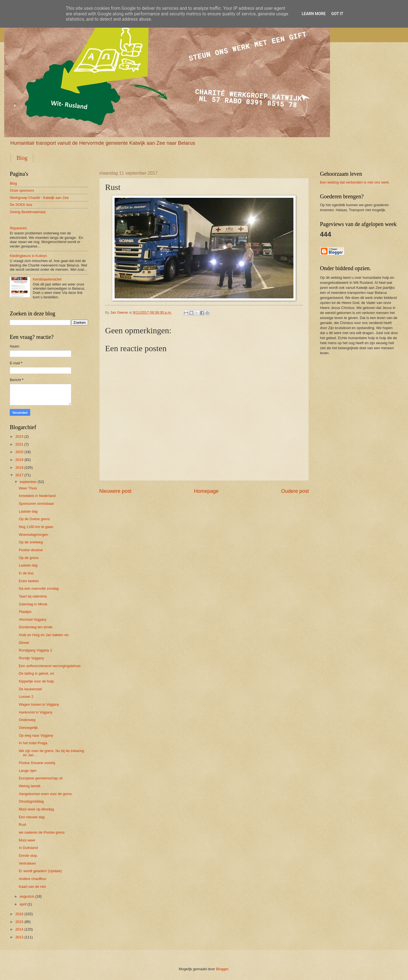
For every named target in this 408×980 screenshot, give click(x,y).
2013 (19, 937)
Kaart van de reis (32, 887)
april (23, 904)
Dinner (24, 643)
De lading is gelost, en (36, 673)
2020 (19, 452)
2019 (19, 460)
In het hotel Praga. (33, 743)
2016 (19, 914)
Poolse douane (31, 550)
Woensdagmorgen (33, 535)
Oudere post (295, 491)
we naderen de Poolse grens (42, 832)
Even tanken (29, 581)
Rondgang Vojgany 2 (35, 650)
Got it (337, 14)
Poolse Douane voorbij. (37, 763)
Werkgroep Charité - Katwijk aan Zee (39, 198)
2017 (19, 475)
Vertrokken (27, 863)
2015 (19, 922)
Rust (22, 825)
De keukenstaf (30, 689)
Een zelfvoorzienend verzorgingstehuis (50, 666)
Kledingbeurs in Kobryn (28, 256)
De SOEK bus (21, 205)
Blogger (222, 969)
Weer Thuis (28, 488)
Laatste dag (28, 511)
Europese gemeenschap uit (41, 778)
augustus (27, 896)
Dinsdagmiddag (31, 801)
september (28, 482)
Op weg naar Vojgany (36, 735)
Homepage (206, 491)
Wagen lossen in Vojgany (39, 704)
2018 (19, 468)
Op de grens (29, 558)
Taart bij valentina (33, 596)
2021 (19, 444)
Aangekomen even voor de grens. (46, 794)
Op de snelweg (31, 542)
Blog (22, 158)
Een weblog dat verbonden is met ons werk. (355, 182)
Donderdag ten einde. (36, 627)
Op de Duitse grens (34, 519)
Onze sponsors (22, 190)
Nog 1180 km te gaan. (36, 527)
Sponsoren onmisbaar (36, 504)
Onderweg (27, 720)
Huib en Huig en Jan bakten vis (44, 635)
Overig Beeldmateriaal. (28, 212)
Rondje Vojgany (31, 658)
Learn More (314, 14)
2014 (19, 929)
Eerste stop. (28, 856)
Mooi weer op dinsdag (36, 809)
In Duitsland (28, 848)
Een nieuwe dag (32, 817)
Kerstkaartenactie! (47, 279)
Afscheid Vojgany (33, 619)
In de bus (26, 573)
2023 (19, 437)
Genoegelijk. (29, 728)
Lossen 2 (26, 697)
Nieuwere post (115, 491)
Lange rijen (28, 771)
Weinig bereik (30, 786)
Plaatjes (25, 612)
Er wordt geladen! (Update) (40, 871)
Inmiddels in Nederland (37, 496)
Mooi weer (27, 840)
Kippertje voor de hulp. (37, 681)
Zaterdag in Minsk (33, 604)
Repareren (18, 228)
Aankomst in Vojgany (35, 712)
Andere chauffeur (33, 879)
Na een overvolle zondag (39, 588)
